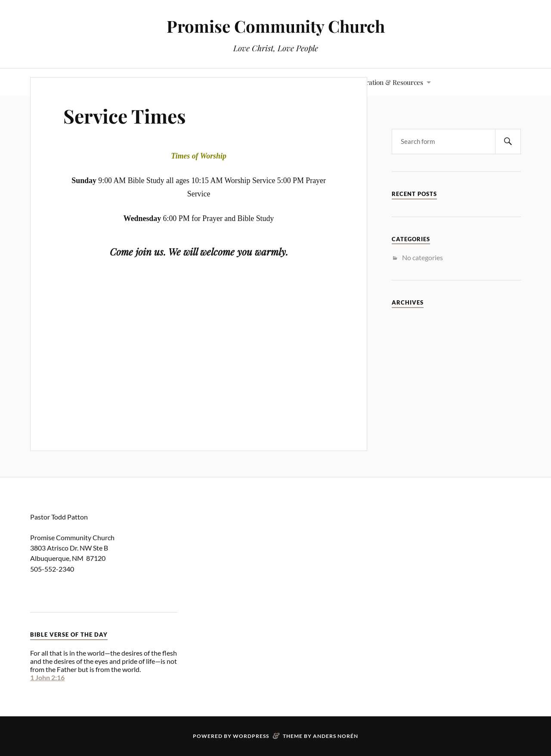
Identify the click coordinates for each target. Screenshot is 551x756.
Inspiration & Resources (387, 82)
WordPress (251, 736)
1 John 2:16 (47, 677)
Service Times (124, 116)
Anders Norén (336, 736)
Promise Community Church (276, 26)
